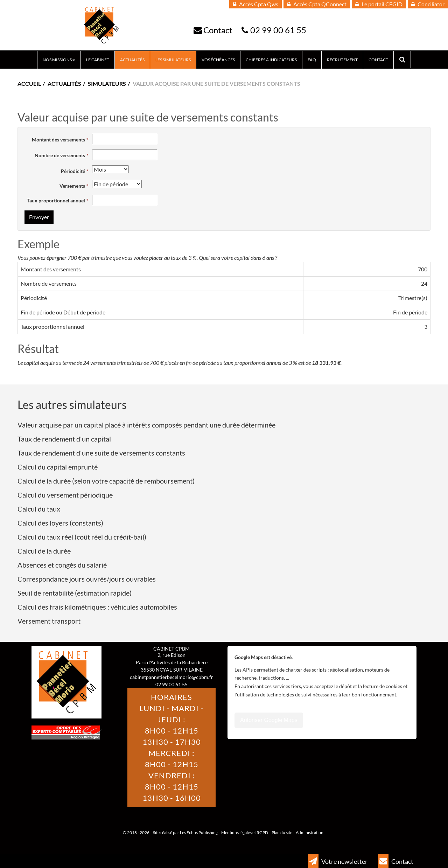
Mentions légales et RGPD (245, 832)
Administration (310, 832)
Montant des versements (58, 140)
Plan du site (282, 832)
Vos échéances (218, 60)
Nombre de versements (60, 155)
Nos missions (59, 60)
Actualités (132, 60)
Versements (72, 186)
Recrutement (342, 60)
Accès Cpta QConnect (317, 4)
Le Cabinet (98, 60)
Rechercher (405, 60)
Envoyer (39, 217)
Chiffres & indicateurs (271, 60)
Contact (218, 30)
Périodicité (73, 171)
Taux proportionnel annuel (56, 200)
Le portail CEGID (379, 4)
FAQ (312, 60)
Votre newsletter (338, 861)
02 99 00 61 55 (278, 30)
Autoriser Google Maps (269, 720)
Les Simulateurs (173, 60)
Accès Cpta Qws (255, 4)
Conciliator (428, 4)
